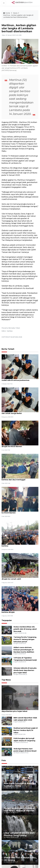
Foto (4, 761)
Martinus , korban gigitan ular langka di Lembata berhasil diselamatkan (18, 16)
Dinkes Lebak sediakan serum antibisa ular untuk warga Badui (18, 412)
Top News (6, 680)
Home (7, 13)
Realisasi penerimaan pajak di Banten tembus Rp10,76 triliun (26, 730)
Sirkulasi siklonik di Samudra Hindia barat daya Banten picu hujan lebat (25, 670)
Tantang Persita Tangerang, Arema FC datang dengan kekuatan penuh (25, 639)
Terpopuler (7, 621)
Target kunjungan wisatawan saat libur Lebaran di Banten (19, 809)
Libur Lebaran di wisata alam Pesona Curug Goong (19, 834)
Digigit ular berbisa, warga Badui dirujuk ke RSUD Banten (19, 512)
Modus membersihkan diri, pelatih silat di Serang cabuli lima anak (25, 629)
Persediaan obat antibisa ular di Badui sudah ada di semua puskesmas (18, 379)
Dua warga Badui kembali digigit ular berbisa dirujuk (17, 611)
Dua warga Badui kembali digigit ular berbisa (17, 545)
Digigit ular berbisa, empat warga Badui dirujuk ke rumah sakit (19, 578)
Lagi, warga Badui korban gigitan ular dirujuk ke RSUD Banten (18, 446)
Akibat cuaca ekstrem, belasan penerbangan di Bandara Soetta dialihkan (24, 650)
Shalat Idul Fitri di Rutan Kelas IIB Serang (20, 859)
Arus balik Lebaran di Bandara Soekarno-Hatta (20, 785)
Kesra (15, 13)
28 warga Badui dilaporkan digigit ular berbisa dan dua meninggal (18, 479)
